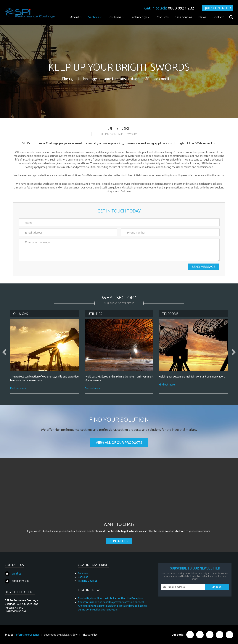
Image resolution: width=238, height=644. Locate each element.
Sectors (94, 17)
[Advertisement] (119, 494)
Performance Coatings (27, 635)
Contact (218, 17)
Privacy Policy (90, 635)
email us (17, 574)
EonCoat (83, 577)
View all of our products (119, 442)
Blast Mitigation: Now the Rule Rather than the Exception (110, 598)
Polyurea (83, 573)
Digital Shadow (69, 635)
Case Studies (184, 17)
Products (162, 17)
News (202, 17)
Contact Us (119, 541)
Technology (138, 17)
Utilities (95, 314)
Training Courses (88, 581)
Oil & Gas (21, 314)
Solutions (115, 17)
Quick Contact (216, 8)
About (75, 17)
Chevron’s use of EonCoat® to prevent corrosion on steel (111, 602)
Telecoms (170, 314)
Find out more (18, 388)
